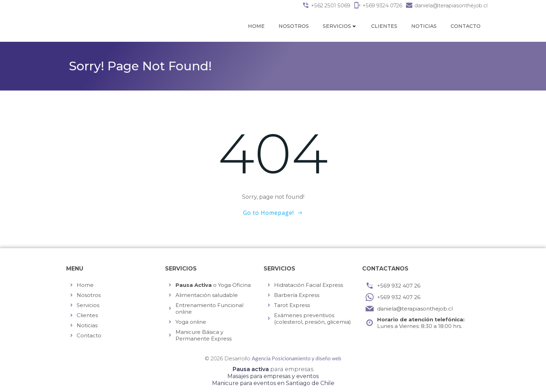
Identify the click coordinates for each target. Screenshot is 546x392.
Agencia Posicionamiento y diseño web (297, 358)
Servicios (340, 26)
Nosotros (294, 26)
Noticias (424, 26)
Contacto (466, 26)
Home (256, 26)
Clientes (384, 26)
